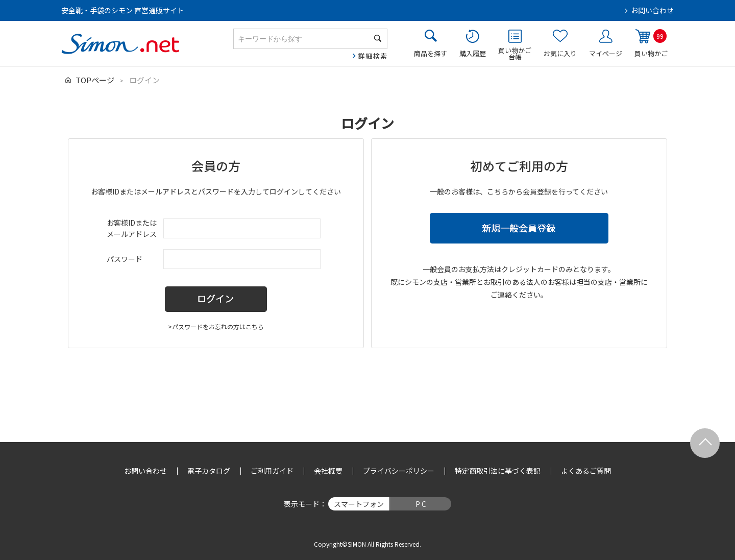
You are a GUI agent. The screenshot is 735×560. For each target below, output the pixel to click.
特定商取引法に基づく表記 (498, 471)
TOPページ (95, 80)
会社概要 (328, 471)
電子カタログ (209, 471)
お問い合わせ (652, 10)
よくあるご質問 (586, 471)
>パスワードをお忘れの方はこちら (216, 326)
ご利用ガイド (272, 471)
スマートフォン (359, 504)
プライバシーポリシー (399, 471)
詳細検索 (373, 56)
